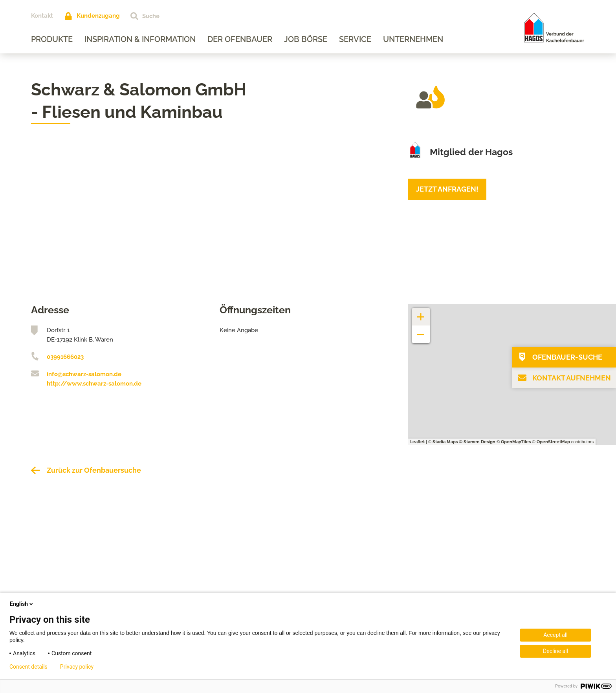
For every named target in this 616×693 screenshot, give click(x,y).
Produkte (52, 39)
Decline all (555, 651)
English (22, 604)
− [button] (421, 330)
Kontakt (42, 16)
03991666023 (65, 357)
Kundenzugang (98, 16)
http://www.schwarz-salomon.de (94, 384)
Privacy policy (77, 667)
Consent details (28, 667)
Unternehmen (413, 39)
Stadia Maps (445, 442)
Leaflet (417, 442)
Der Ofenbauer (240, 39)
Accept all (555, 635)
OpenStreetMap (553, 442)
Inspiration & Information (140, 39)
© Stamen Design (477, 442)
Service (355, 39)
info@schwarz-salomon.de (84, 374)
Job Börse (306, 39)
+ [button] (421, 313)
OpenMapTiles (516, 442)
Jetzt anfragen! (447, 189)
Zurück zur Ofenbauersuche (94, 470)
